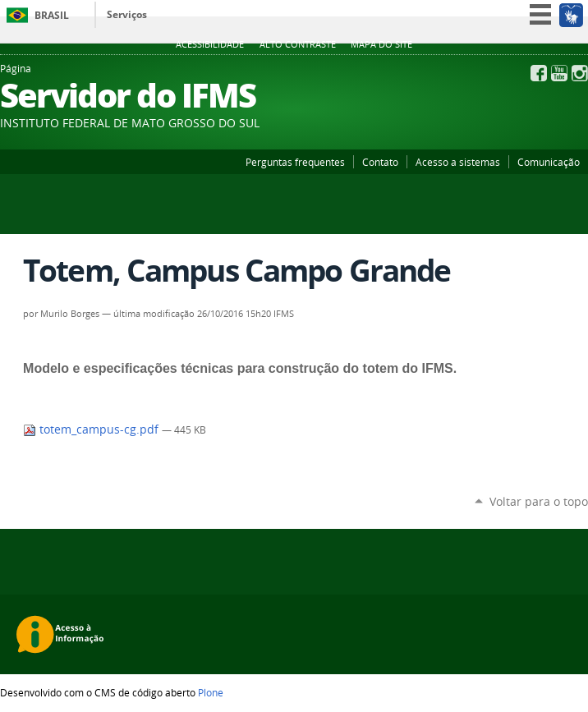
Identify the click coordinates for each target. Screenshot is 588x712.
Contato (380, 162)
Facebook (539, 73)
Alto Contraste (298, 44)
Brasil (52, 15)
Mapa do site (381, 44)
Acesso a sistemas (458, 162)
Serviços (127, 14)
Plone (211, 692)
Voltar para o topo (539, 501)
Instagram (580, 73)
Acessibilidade (210, 44)
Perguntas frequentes (295, 162)
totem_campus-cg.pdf (92, 429)
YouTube (559, 73)
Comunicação (549, 162)
